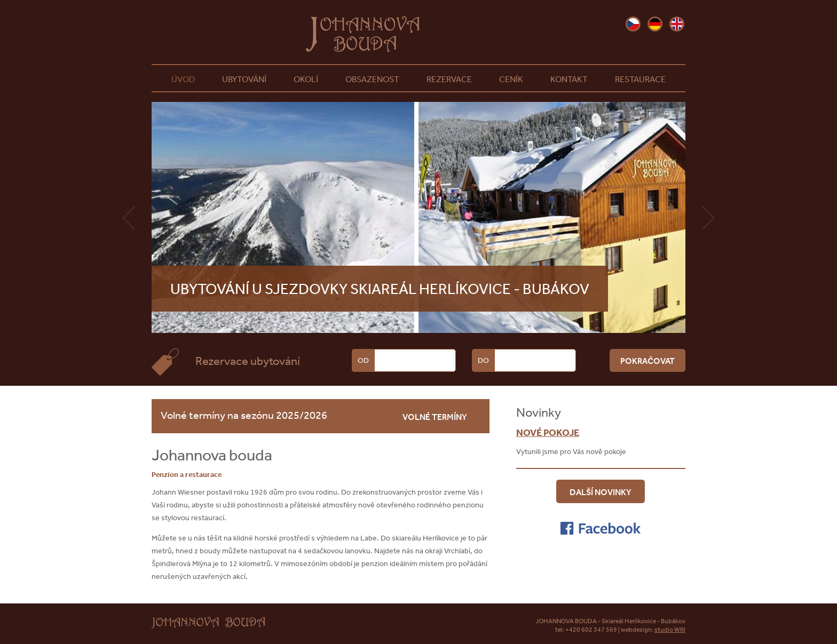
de (655, 24)
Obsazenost (372, 79)
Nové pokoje (548, 432)
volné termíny (435, 417)
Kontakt (569, 79)
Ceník (511, 79)
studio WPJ (670, 630)
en (677, 24)
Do (483, 360)
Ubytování (244, 79)
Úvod (183, 79)
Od (363, 360)
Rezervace (449, 79)
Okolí (306, 79)
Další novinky (601, 492)
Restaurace (640, 79)
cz (633, 24)
